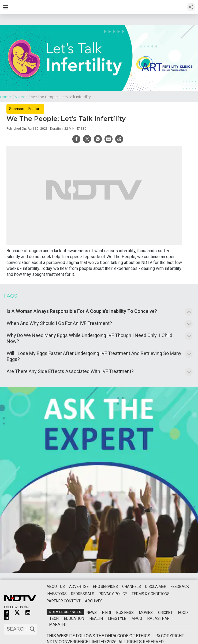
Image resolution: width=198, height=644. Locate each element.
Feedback (180, 587)
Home (8, 96)
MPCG (137, 618)
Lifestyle (117, 618)
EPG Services (105, 587)
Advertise (79, 587)
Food (183, 613)
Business (125, 613)
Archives (94, 601)
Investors (57, 594)
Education (74, 618)
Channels (132, 587)
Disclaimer (156, 587)
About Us (56, 587)
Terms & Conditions (151, 594)
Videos (23, 96)
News (92, 613)
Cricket (165, 613)
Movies (146, 613)
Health (96, 618)
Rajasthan (158, 618)
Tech (54, 618)
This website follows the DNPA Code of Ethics (98, 636)
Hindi (107, 613)
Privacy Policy (113, 594)
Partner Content (64, 601)
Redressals (83, 594)
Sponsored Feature (25, 109)
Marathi (57, 624)
